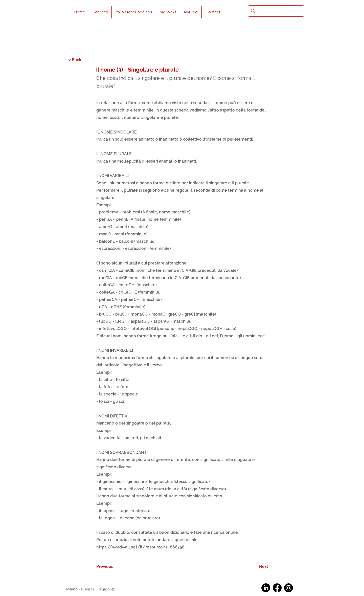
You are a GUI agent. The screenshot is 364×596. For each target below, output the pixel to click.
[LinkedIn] (266, 588)
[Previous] (113, 567)
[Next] (256, 567)
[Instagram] (289, 588)
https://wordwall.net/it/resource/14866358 (140, 547)
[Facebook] (277, 588)
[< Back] (85, 60)
